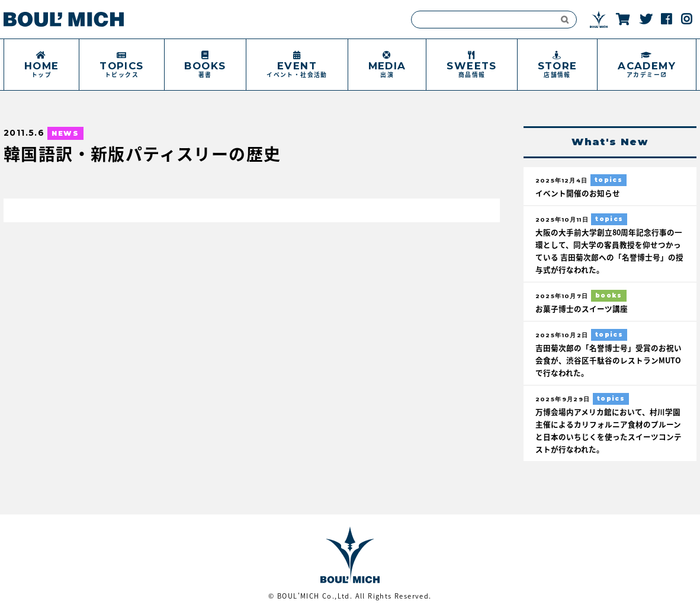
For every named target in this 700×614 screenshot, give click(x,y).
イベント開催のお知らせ (578, 193)
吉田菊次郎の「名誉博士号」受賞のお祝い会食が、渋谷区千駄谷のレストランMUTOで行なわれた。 (609, 360)
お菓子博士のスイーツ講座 (582, 308)
